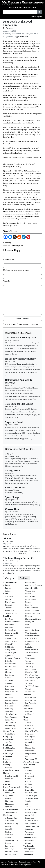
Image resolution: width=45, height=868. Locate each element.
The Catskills (29, 846)
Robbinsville (30, 714)
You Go (9, 454)
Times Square (31, 658)
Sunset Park (10, 720)
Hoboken (29, 711)
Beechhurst (30, 776)
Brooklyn (7, 616)
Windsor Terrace (11, 728)
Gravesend (9, 681)
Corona (28, 782)
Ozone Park (30, 815)
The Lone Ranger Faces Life (19, 558)
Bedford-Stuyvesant (13, 622)
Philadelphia (30, 748)
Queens (26, 767)
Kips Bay (7, 784)
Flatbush (8, 669)
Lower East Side (32, 608)
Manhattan (8, 815)
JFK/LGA (29, 807)
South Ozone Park (32, 826)
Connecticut (8, 739)
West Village (30, 681)
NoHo (28, 625)
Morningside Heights (33, 619)
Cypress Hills (10, 655)
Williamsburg (10, 725)
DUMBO (9, 661)
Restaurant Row (31, 639)
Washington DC (31, 759)
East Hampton (9, 748)
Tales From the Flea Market (19, 404)
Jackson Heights (31, 796)
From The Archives (11, 770)
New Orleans (30, 742)
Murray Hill (30, 622)
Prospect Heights (12, 700)
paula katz (11, 473)
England (7, 759)
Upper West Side (21, 37)
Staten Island (29, 840)
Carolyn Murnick (13, 490)
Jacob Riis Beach (32, 798)
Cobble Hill (10, 647)
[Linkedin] (24, 237)
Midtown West (31, 700)
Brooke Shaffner (13, 425)
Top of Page (32, 862)
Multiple (27, 706)
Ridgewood (30, 818)
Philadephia (30, 751)
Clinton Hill (10, 644)
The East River (11, 723)
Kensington (9, 686)
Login (32, 17)
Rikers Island (10, 602)
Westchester (28, 854)
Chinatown (9, 835)
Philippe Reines (13, 500)
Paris (27, 745)
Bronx (6, 594)
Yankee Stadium (11, 613)
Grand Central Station (34, 585)
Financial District (12, 852)
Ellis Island (8, 756)
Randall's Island (30, 838)
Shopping (14, 231)
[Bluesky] (10, 237)
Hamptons (9, 751)
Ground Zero (30, 591)
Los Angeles (30, 737)
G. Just (10, 385)
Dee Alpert (10, 28)
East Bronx (8, 745)
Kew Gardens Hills (33, 810)
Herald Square (31, 599)
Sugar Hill (9, 779)
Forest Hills (30, 790)
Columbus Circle (12, 840)
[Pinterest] (28, 237)
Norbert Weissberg (12, 561)
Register (39, 17)
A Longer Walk (13, 471)
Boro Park (9, 627)
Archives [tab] (24, 578)
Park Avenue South (32, 636)
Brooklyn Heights (12, 633)
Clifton (28, 843)
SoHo (27, 644)
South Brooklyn (11, 717)
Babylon (8, 798)
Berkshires (29, 725)
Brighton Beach (11, 630)
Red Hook (9, 706)
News (26, 717)
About (4, 862)
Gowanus (9, 678)
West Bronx (10, 610)
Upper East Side (31, 672)
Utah (27, 756)
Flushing (7, 765)
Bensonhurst (10, 625)
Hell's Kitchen (31, 596)
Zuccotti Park (30, 692)
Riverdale (9, 605)
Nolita (28, 627)
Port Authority (31, 703)
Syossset (8, 807)
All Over (7, 585)
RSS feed (22, 862)
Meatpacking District (33, 613)
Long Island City (11, 692)
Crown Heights (11, 653)
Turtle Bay (29, 667)
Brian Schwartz (13, 512)
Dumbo (8, 843)
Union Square (31, 669)
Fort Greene (10, 675)
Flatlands (9, 672)
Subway (8, 591)
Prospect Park (10, 703)
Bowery (8, 826)
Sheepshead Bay (11, 714)
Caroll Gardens (11, 639)
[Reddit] (19, 237)
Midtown (29, 616)
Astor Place (9, 821)
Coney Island (10, 650)
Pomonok (9, 767)
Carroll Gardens (11, 641)
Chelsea (8, 832)
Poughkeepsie (31, 753)
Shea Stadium (10, 711)
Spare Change (12, 497)
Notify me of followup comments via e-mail (22, 324)
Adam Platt (11, 361)
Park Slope (9, 697)
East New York (11, 667)
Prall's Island (30, 852)
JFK (27, 804)
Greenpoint (9, 683)
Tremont (8, 608)
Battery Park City (12, 824)
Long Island (10, 689)
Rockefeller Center (32, 641)
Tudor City (29, 664)
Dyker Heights (11, 664)
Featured (7, 762)
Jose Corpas (10, 541)
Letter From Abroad (11, 787)
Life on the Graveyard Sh (13, 493)
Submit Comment (22, 319)
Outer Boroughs (31, 633)
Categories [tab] (10, 578)
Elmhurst (29, 784)
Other (26, 720)
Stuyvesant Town (32, 650)
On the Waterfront (32, 630)
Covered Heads (13, 509)
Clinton (8, 838)
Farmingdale (10, 793)
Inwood (28, 602)
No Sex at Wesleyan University (20, 359)
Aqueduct (29, 770)
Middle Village (31, 812)
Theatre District (11, 812)
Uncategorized (29, 849)
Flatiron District (11, 854)
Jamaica (7, 782)
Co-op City (9, 599)
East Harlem (10, 846)
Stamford (9, 742)
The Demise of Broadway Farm (21, 338)
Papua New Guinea (31, 762)
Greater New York (32, 731)
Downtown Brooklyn (13, 658)
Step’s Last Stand (14, 422)
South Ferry (30, 647)
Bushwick (9, 636)
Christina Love (12, 406)
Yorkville (29, 689)
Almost (7, 538)
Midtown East (31, 697)
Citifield (28, 779)
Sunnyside (29, 829)
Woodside (29, 835)
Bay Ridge (9, 619)
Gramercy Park (31, 582)
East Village (8, 753)
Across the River (10, 582)
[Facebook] (6, 237)
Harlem (6, 773)
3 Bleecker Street (12, 818)
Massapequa (10, 804)
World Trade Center (33, 686)
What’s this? (12, 862)
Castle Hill (9, 596)
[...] (22, 466)
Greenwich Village (32, 588)
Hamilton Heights (12, 776)
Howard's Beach (31, 793)
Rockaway (9, 709)
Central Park (9, 731)
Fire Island (9, 801)
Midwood (9, 695)
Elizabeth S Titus (13, 456)
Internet (8, 588)
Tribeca (28, 661)
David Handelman (13, 340)
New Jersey (28, 709)
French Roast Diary (15, 488)
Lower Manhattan (11, 810)
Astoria (28, 723)
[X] (15, 237)
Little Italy (29, 605)
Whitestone (30, 832)
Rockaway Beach (32, 821)
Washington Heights (33, 678)
